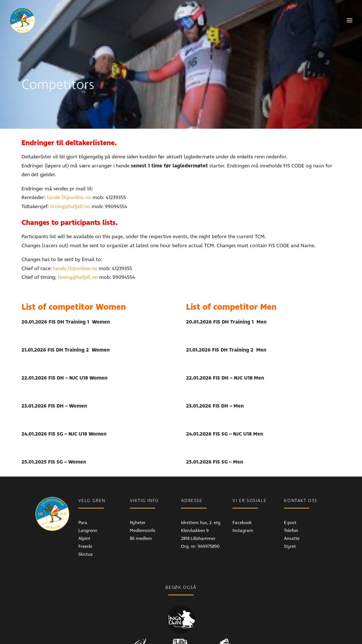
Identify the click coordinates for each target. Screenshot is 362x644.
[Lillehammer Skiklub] (22, 20)
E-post (290, 504)
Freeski (85, 528)
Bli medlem (141, 520)
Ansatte (292, 520)
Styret (290, 528)
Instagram (243, 512)
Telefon (291, 512)
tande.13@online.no (69, 179)
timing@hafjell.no (70, 188)
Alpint (84, 520)
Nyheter (138, 504)
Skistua (86, 536)
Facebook (242, 504)
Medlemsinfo (143, 512)
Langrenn (88, 512)
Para (83, 504)
